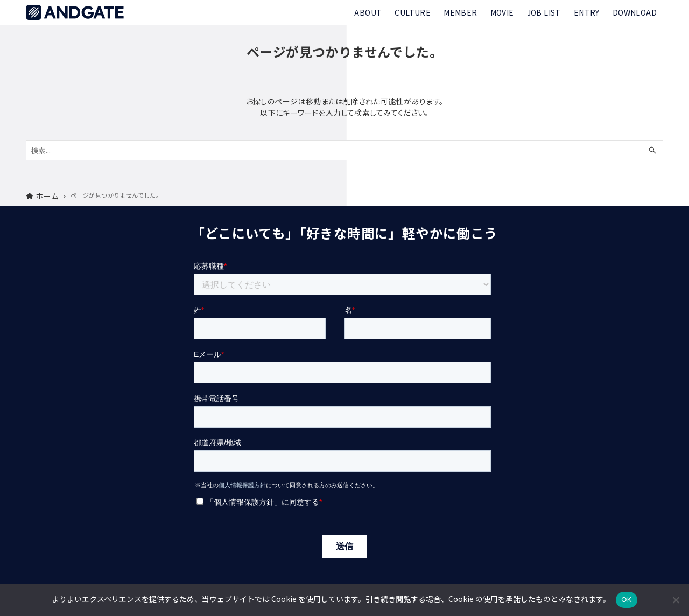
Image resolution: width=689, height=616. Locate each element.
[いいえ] (676, 600)
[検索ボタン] (652, 150)
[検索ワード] (344, 150)
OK (626, 600)
